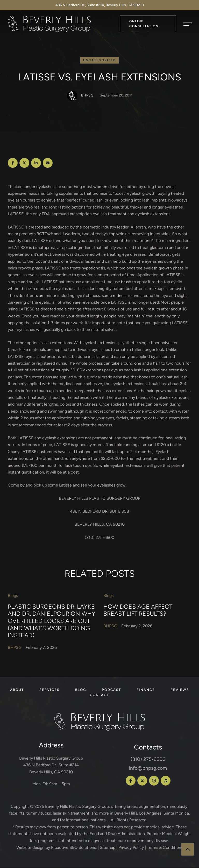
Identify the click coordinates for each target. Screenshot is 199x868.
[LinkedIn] (36, 163)
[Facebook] (13, 163)
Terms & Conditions (165, 848)
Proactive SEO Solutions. (74, 848)
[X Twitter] (24, 163)
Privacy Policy (131, 848)
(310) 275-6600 (148, 760)
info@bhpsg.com (148, 769)
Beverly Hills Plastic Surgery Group (77, 807)
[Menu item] (17, 690)
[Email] (48, 163)
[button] (148, 24)
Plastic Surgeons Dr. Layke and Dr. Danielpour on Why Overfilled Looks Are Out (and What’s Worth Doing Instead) (52, 622)
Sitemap (108, 848)
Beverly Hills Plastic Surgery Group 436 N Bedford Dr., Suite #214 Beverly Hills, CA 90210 (51, 766)
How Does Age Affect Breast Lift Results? (138, 611)
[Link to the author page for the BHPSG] (72, 96)
